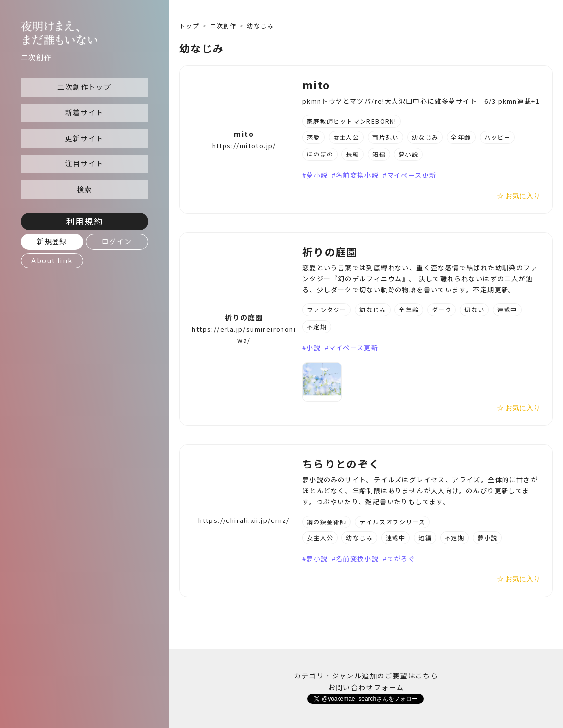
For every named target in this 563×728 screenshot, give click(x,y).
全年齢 (461, 137)
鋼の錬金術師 (327, 522)
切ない (474, 309)
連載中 (507, 309)
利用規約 (85, 221)
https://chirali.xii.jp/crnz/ (244, 520)
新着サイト (84, 112)
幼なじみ (425, 137)
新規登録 (52, 241)
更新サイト (84, 138)
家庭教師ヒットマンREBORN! (352, 121)
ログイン (117, 241)
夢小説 (408, 154)
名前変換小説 (357, 175)
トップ (189, 26)
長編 (353, 154)
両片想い (386, 137)
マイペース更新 (412, 175)
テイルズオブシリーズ (392, 522)
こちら (427, 676)
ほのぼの (320, 154)
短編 (379, 154)
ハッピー (498, 137)
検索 (84, 189)
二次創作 (223, 26)
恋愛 (313, 137)
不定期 (317, 327)
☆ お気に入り (518, 196)
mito (244, 134)
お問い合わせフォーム (366, 687)
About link (52, 260)
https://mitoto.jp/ (244, 145)
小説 (313, 347)
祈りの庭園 (244, 317)
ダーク (442, 309)
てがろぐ (401, 558)
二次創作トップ (84, 87)
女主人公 (346, 137)
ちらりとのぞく (341, 464)
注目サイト (84, 163)
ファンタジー (327, 309)
